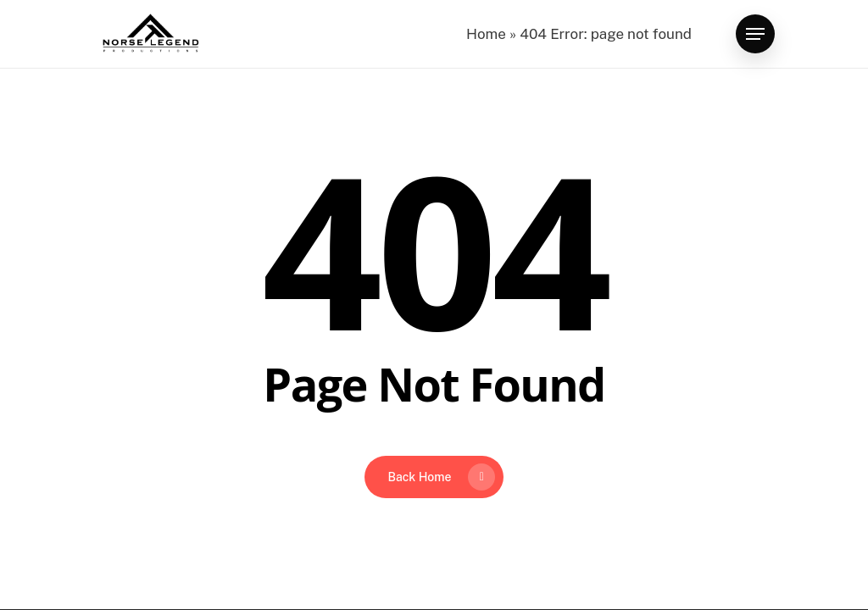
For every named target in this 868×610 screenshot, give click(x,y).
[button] (755, 34)
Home (486, 34)
